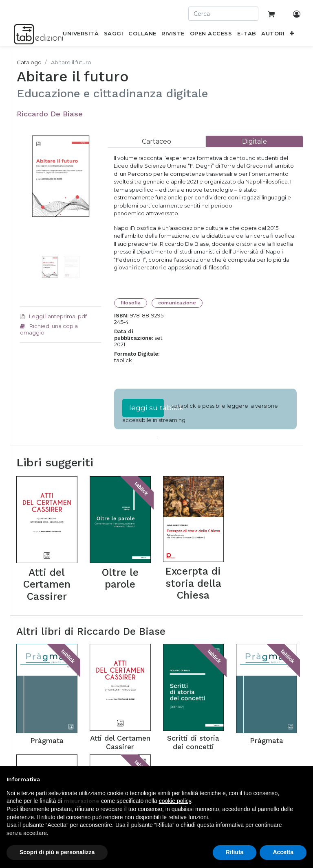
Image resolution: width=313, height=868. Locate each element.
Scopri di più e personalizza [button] (57, 852)
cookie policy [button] (175, 801)
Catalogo (29, 62)
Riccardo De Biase (50, 114)
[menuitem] (81, 35)
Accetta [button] (283, 852)
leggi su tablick (147, 408)
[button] (292, 35)
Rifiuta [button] (235, 852)
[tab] (156, 141)
